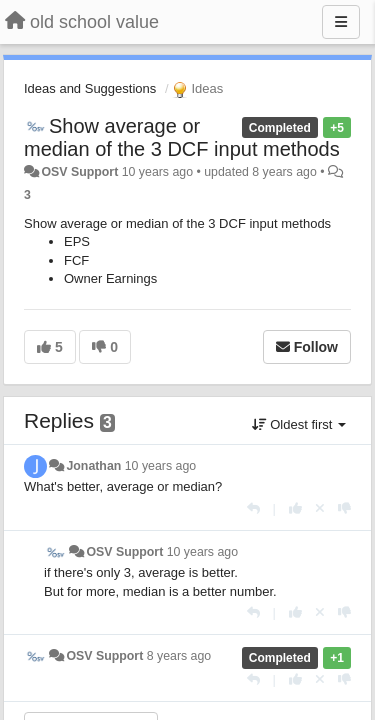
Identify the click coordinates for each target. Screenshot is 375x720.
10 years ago (160, 466)
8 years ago (179, 656)
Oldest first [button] (299, 424)
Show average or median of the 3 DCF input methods (182, 137)
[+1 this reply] (295, 508)
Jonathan (93, 466)
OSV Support (79, 172)
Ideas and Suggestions (90, 88)
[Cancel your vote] (320, 508)
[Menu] (341, 22)
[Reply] (253, 508)
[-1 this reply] (344, 508)
